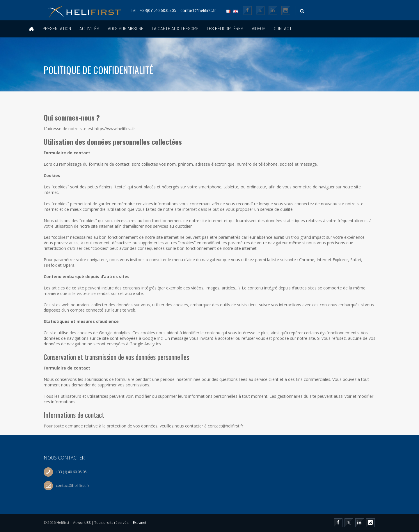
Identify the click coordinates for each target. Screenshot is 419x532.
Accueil (31, 29)
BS (88, 523)
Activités (89, 29)
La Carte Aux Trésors (175, 29)
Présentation (57, 29)
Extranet (140, 523)
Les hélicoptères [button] (225, 29)
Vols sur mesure (126, 29)
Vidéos (259, 29)
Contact (283, 29)
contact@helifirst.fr (212, 10)
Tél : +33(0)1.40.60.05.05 (163, 10)
